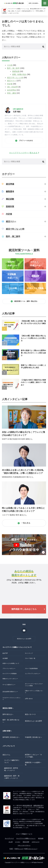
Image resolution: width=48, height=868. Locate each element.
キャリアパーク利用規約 (10, 674)
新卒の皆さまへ (8, 714)
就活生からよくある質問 (24, 639)
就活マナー (12, 81)
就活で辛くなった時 (15, 78)
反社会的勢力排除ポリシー (10, 692)
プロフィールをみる (24, 141)
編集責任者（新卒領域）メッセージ (11, 769)
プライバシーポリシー (9, 668)
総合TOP (5, 653)
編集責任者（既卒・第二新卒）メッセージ (12, 777)
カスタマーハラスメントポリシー (12, 699)
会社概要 (5, 658)
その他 (10, 65)
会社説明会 (12, 90)
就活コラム (6, 755)
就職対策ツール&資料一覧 (33, 764)
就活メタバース (30, 714)
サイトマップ (29, 653)
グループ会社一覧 (30, 658)
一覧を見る (24, 523)
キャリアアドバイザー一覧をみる (23, 153)
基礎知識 (16, 71)
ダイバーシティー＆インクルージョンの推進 (34, 685)
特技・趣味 (12, 93)
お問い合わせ (29, 699)
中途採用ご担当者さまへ (33, 737)
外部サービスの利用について (11, 663)
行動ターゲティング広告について (34, 692)
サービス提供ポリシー (9, 685)
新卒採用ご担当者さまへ (11, 737)
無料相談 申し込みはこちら (24, 609)
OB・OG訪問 (12, 87)
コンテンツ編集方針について (12, 761)
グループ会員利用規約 (31, 668)
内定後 (10, 84)
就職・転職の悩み (19, 74)
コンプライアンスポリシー (33, 674)
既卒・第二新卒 (13, 68)
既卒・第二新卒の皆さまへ (11, 721)
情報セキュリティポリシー (10, 679)
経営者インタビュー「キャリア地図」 (33, 756)
